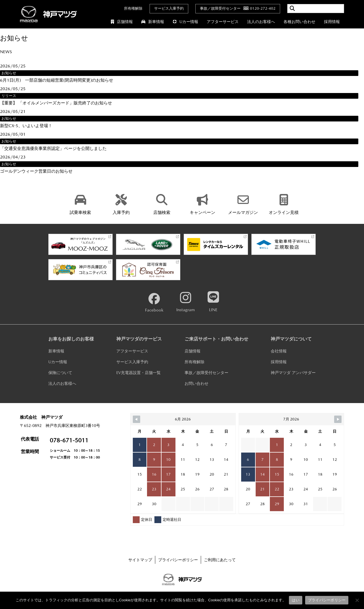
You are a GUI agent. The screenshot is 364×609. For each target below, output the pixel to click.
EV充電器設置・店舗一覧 (138, 373)
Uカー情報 (185, 22)
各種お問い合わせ (299, 22)
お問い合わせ (197, 383)
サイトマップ (140, 560)
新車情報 (153, 22)
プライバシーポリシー (178, 560)
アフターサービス (223, 22)
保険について (60, 373)
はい (296, 600)
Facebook (154, 303)
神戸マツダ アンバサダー (293, 373)
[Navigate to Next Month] (338, 419)
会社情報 (279, 351)
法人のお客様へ (261, 22)
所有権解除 (133, 8)
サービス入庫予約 (169, 8)
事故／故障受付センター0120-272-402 (238, 8)
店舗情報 (122, 22)
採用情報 (332, 22)
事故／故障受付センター (206, 373)
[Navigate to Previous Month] (136, 419)
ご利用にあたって (220, 560)
